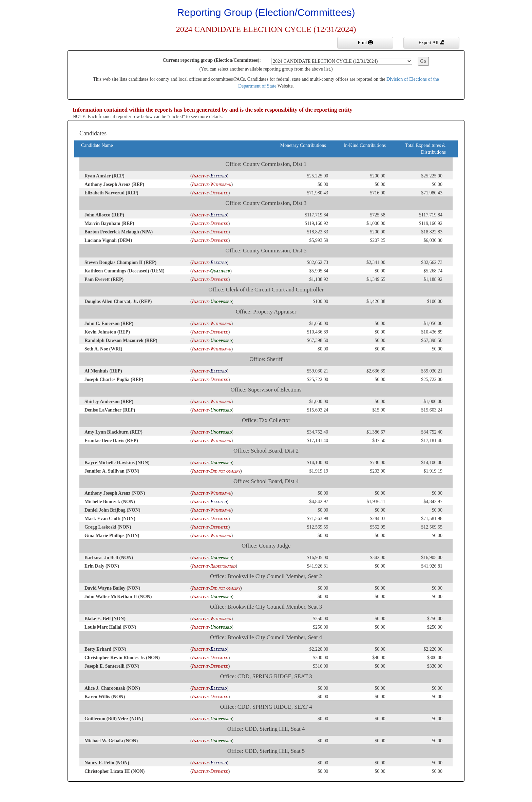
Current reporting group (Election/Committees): (212, 60)
